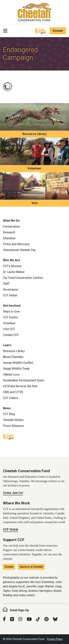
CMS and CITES (13, 392)
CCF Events (10, 317)
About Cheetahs (13, 357)
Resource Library (34, 134)
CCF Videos (11, 398)
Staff (6, 284)
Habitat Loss (11, 374)
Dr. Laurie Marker (14, 272)
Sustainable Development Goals (24, 380)
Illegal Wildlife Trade (16, 369)
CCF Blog (9, 414)
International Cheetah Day (19, 250)
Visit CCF (9, 329)
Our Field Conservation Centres (23, 278)
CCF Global (10, 295)
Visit (34, 203)
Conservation (11, 226)
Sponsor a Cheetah (31, 567)
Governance (10, 289)
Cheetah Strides (13, 420)
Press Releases (13, 426)
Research (9, 232)
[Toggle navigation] (5, 31)
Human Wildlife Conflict (18, 363)
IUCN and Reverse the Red (20, 386)
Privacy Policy (55, 639)
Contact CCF (11, 335)
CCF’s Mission (12, 266)
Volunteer (34, 168)
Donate (58, 31)
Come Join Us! (13, 493)
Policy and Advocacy (16, 244)
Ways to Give (11, 311)
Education (9, 238)
